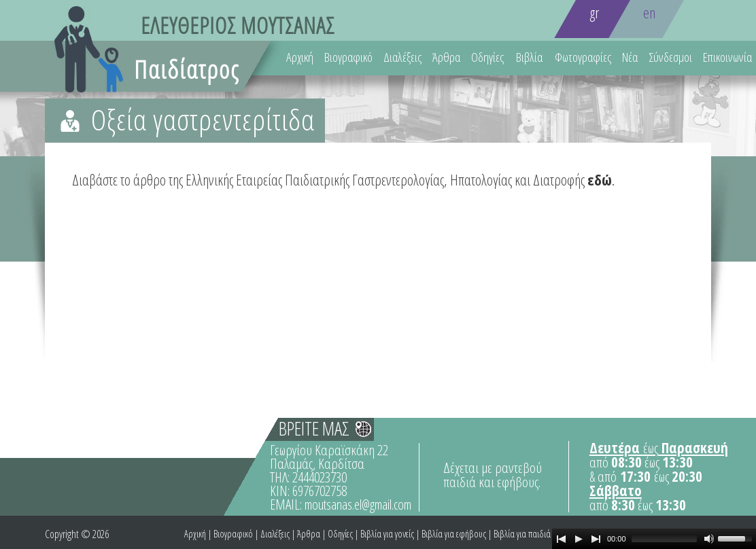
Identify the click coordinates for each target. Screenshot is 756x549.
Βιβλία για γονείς (387, 534)
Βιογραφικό (348, 57)
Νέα (630, 57)
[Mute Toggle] (709, 539)
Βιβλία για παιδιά (522, 534)
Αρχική (300, 57)
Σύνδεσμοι (670, 57)
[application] (654, 539)
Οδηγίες (487, 57)
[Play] (579, 539)
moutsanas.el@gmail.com (358, 504)
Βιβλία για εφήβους (454, 534)
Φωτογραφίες (583, 57)
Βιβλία (529, 57)
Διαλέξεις (402, 57)
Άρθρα (446, 57)
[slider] (664, 539)
